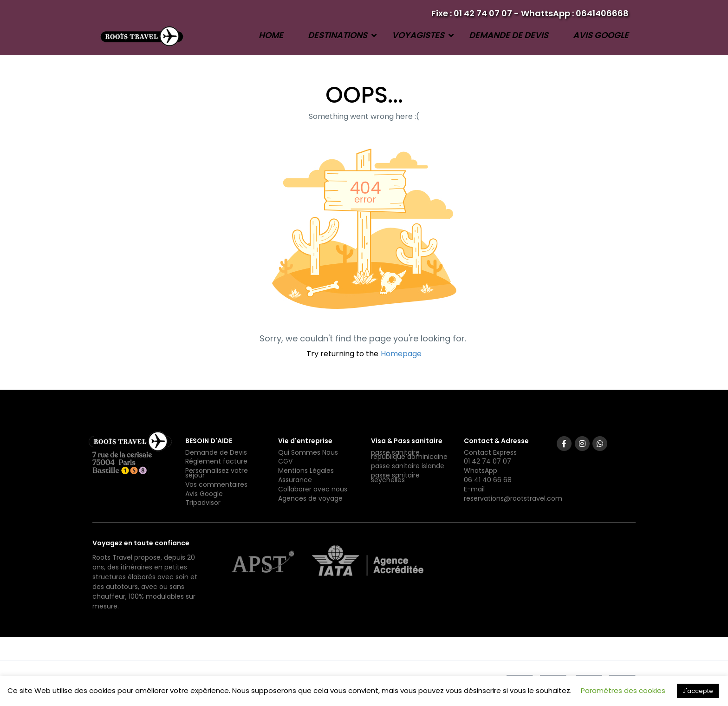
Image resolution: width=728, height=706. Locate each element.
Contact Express (490, 452)
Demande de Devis (216, 452)
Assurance (295, 480)
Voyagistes (418, 35)
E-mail (474, 489)
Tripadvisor (203, 503)
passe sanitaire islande (408, 466)
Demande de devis (509, 35)
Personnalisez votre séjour (217, 473)
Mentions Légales (306, 471)
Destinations (338, 35)
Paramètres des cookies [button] (623, 690)
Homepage (401, 354)
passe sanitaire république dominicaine (409, 455)
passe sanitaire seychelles (395, 477)
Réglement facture (216, 461)
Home (271, 35)
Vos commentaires (216, 484)
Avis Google (601, 35)
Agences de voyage (310, 498)
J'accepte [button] (698, 691)
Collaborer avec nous (313, 489)
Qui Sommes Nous (308, 452)
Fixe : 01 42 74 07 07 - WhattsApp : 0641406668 (530, 13)
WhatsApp (481, 471)
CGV (285, 461)
